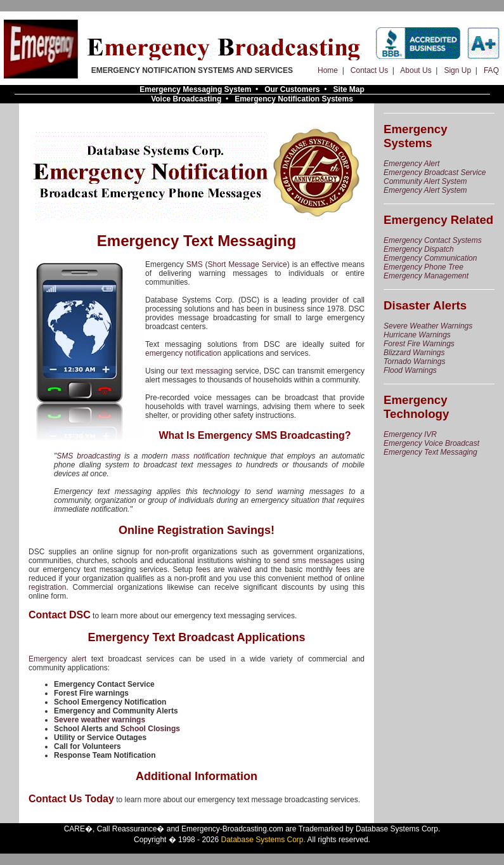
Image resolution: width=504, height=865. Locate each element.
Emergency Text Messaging (430, 452)
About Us (416, 70)
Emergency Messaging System (195, 89)
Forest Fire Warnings (419, 344)
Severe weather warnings (100, 720)
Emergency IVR (410, 434)
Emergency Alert (411, 164)
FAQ (491, 70)
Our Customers (292, 89)
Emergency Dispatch (419, 249)
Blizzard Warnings (414, 353)
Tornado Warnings (414, 361)
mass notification (200, 456)
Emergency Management (426, 276)
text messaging (206, 371)
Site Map (348, 89)
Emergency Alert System (425, 190)
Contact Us (369, 70)
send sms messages (308, 561)
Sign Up (457, 70)
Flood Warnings (410, 370)
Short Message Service (248, 264)
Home (328, 70)
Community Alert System (425, 181)
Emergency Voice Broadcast (431, 443)
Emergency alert (57, 659)
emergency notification (183, 353)
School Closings (150, 729)
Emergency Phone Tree (423, 267)
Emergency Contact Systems (433, 240)
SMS (195, 264)
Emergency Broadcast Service (435, 172)
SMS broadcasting (88, 456)
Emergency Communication (430, 258)
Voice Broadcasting (186, 99)
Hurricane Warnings (417, 335)
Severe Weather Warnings (428, 326)
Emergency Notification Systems (294, 99)
